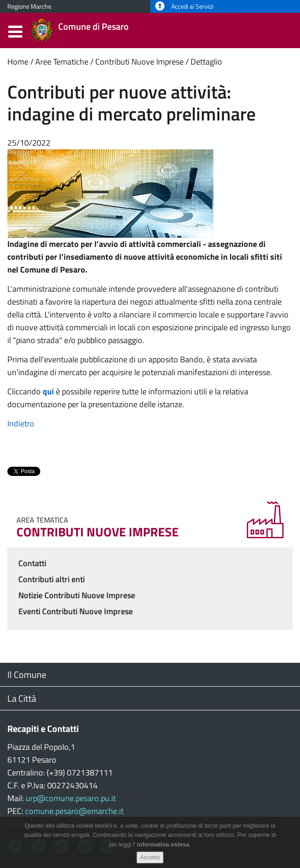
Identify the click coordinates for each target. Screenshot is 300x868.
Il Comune (27, 674)
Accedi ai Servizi (184, 6)
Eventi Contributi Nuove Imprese (76, 611)
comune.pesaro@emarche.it (74, 811)
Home (18, 62)
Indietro (21, 423)
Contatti (32, 563)
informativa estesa (163, 844)
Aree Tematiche (62, 62)
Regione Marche (29, 6)
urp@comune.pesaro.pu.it (71, 798)
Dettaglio (206, 62)
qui (48, 391)
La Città (22, 698)
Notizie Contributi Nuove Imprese (77, 595)
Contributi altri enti (52, 579)
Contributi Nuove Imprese (139, 62)
